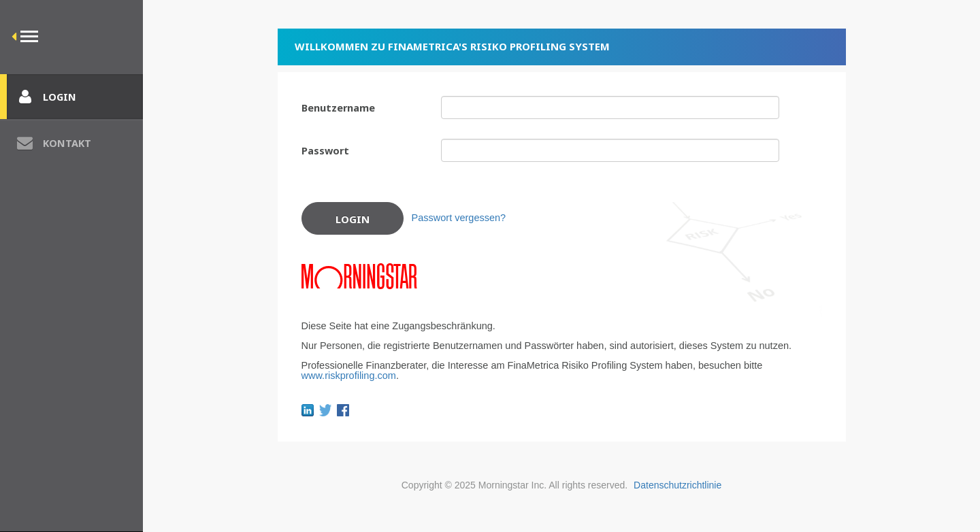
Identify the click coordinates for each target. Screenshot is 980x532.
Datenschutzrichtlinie (677, 485)
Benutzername (338, 107)
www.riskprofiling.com (349, 376)
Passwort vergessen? (459, 218)
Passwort (325, 150)
